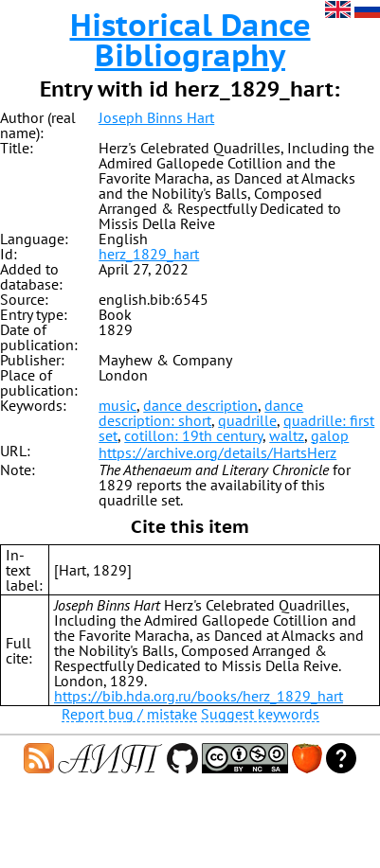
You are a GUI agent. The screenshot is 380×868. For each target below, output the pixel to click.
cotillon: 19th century (193, 435)
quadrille (247, 420)
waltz (287, 435)
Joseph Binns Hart (156, 117)
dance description (200, 405)
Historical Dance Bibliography (190, 40)
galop (330, 435)
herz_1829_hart (149, 254)
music (118, 405)
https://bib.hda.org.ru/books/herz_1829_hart (199, 696)
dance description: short (201, 413)
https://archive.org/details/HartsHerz (217, 452)
